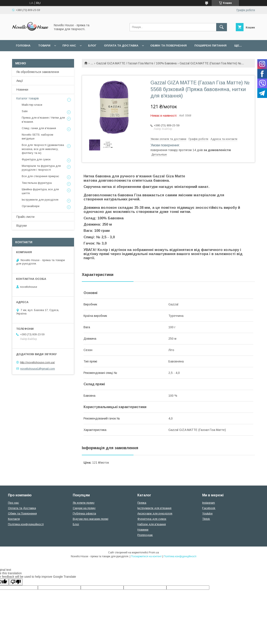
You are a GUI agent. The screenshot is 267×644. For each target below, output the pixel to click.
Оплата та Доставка (121, 46)
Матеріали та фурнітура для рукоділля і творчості (41, 168)
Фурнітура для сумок (36, 159)
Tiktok (206, 519)
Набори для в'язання (152, 524)
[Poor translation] (16, 582)
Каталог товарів (28, 98)
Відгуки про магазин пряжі (91, 519)
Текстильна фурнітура (37, 183)
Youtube (207, 513)
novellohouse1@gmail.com (38, 369)
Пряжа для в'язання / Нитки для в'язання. (43, 120)
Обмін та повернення (168, 46)
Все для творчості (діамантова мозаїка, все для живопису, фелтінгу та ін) (43, 149)
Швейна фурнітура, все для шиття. (40, 191)
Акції (20, 81)
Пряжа (142, 503)
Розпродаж (145, 535)
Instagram (209, 503)
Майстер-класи (32, 105)
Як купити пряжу (84, 503)
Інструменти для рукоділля (40, 200)
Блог (92, 46)
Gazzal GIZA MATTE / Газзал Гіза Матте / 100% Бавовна (136, 63)
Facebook (209, 508)
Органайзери (31, 206)
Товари (44, 46)
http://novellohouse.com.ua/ (37, 362)
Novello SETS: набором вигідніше (37, 137)
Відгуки (22, 226)
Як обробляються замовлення (38, 72)
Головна (23, 46)
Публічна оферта (84, 513)
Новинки (22, 90)
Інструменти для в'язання (154, 508)
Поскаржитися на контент (146, 556)
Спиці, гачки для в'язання (39, 128)
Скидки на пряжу (84, 508)
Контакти (14, 519)
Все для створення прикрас (40, 176)
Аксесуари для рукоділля (155, 513)
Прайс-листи (25, 217)
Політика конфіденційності (26, 524)
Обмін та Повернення (22, 513)
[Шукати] (222, 27)
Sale (25, 111)
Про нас (69, 46)
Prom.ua (154, 553)
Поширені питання (210, 46)
